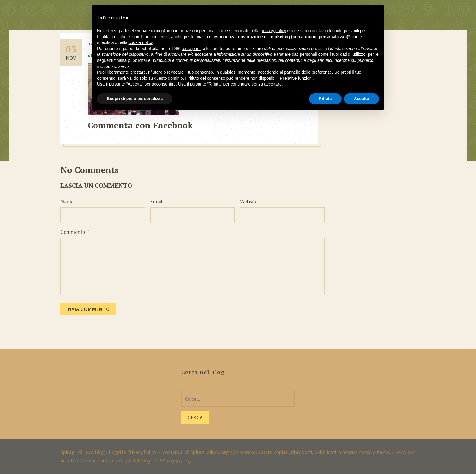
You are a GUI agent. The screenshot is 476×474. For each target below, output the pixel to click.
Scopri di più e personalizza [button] (135, 99)
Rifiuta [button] (325, 99)
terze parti (191, 49)
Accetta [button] (361, 99)
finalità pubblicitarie (133, 60)
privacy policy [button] (274, 31)
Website (249, 202)
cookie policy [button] (141, 42)
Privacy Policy (142, 452)
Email (156, 202)
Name (67, 202)
